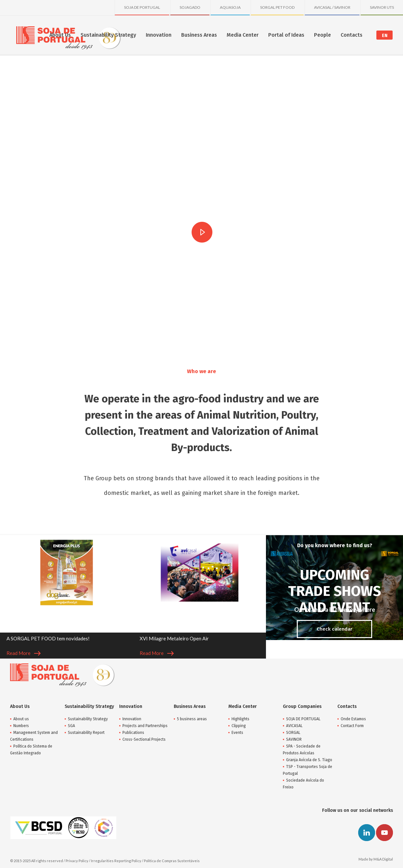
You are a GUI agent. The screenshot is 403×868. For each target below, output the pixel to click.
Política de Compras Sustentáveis (172, 861)
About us (21, 719)
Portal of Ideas (286, 35)
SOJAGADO (190, 7)
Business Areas (199, 35)
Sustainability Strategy (108, 35)
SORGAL (293, 733)
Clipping (239, 726)
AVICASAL (294, 726)
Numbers (21, 726)
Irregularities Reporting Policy (116, 861)
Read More (24, 653)
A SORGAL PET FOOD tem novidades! (48, 639)
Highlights (240, 719)
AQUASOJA (230, 7)
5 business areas (192, 719)
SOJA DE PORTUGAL (142, 7)
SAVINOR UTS (382, 7)
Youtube (384, 833)
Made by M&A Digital (376, 859)
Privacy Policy (77, 861)
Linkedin (367, 833)
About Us (60, 35)
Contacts (352, 35)
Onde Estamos (353, 719)
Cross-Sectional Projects (144, 739)
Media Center (243, 35)
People (322, 35)
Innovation (159, 35)
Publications (133, 733)
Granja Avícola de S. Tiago (309, 760)
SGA (71, 726)
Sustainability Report (86, 733)
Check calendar (334, 629)
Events (237, 733)
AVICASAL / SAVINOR (332, 7)
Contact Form (352, 726)
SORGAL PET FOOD (277, 7)
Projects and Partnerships (145, 726)
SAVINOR (294, 739)
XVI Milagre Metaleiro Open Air (174, 639)
